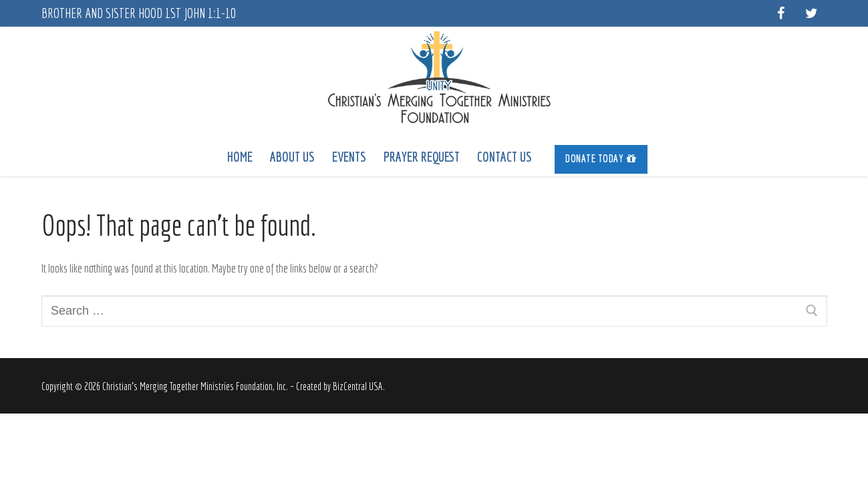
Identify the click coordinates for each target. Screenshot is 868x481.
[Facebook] (781, 13)
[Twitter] (812, 13)
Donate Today (601, 158)
